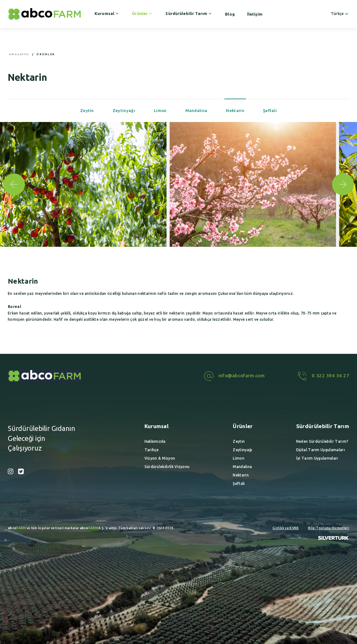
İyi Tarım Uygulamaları (317, 458)
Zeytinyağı (124, 110)
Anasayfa (19, 54)
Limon (160, 110)
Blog (230, 14)
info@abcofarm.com (233, 376)
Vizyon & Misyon (160, 458)
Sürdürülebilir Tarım (189, 13)
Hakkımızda (155, 441)
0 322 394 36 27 (323, 376)
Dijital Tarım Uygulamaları (320, 450)
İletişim (255, 14)
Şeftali (270, 110)
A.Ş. (92, 528)
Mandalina (196, 110)
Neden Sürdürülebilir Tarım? (322, 441)
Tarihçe (152, 450)
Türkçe (340, 14)
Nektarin (235, 110)
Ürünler (142, 13)
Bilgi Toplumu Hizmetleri (329, 528)
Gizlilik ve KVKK (286, 528)
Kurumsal (107, 13)
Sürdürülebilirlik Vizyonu (167, 467)
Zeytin (87, 110)
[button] (343, 184)
